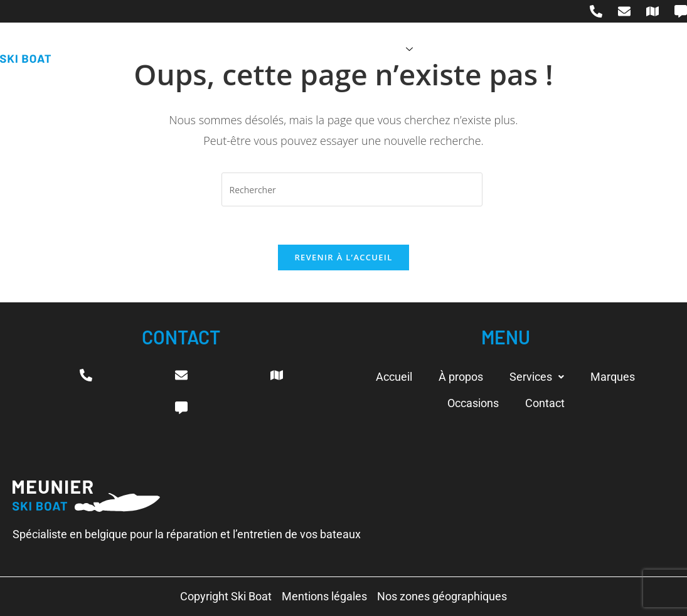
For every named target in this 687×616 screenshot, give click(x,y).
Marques (460, 49)
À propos (310, 49)
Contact (604, 49)
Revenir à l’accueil (343, 257)
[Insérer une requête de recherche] (352, 189)
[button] (537, 377)
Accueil (244, 49)
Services (385, 49)
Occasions (533, 49)
